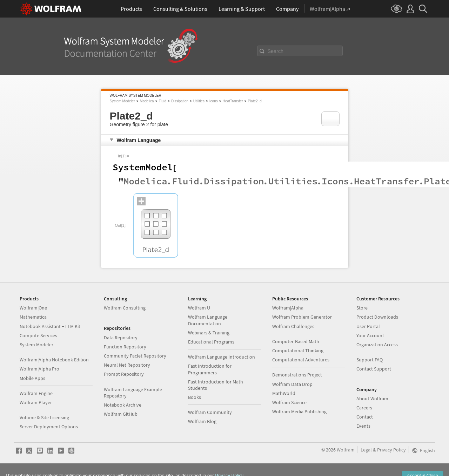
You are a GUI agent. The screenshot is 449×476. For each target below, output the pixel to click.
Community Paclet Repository (135, 356)
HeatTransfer (233, 101)
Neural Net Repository (127, 365)
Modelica (147, 101)
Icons (214, 101)
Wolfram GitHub (121, 414)
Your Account (370, 335)
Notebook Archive (123, 405)
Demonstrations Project (297, 375)
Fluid (162, 101)
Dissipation (180, 101)
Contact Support (374, 369)
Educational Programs (211, 342)
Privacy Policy (391, 450)
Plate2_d (254, 101)
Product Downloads (377, 317)
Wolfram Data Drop (292, 384)
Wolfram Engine (36, 393)
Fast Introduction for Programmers (210, 369)
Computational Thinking (298, 351)
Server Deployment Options (49, 427)
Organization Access (377, 345)
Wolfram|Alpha (288, 308)
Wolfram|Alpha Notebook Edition (54, 360)
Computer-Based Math (296, 341)
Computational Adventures (301, 360)
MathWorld (284, 393)
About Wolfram (372, 399)
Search (276, 51)
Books (195, 397)
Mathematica (33, 317)
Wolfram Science (289, 402)
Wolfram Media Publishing (299, 412)
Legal (366, 450)
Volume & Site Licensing (44, 417)
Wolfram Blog (202, 421)
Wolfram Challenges (293, 326)
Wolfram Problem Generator (302, 317)
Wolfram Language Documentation (208, 320)
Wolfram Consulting (125, 308)
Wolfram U (199, 308)
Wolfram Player (36, 402)
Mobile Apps (32, 378)
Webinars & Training (209, 333)
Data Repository (121, 338)
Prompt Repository (124, 374)
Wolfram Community (210, 412)
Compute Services (38, 335)
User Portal (368, 326)
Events (363, 426)
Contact (365, 417)
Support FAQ (370, 360)
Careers (364, 408)
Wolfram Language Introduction (222, 357)
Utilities (199, 101)
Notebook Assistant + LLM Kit (50, 326)
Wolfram (346, 450)
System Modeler (122, 101)
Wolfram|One (33, 308)
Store (362, 308)
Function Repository (125, 347)
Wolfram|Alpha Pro (39, 369)
